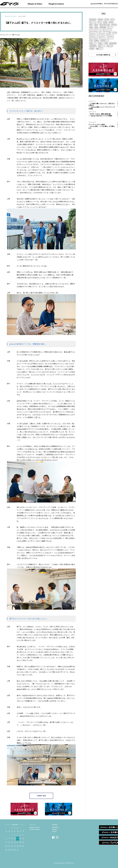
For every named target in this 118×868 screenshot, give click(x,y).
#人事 (91, 41)
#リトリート (111, 38)
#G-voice (107, 20)
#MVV (91, 25)
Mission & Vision (35, 827)
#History (105, 22)
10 (18, 839)
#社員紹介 (92, 49)
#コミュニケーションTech (105, 33)
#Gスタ (113, 20)
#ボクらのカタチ (93, 38)
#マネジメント (102, 38)
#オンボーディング (107, 30)
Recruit (54, 831)
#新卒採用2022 (93, 46)
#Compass (100, 20)
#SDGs (96, 25)
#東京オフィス (102, 46)
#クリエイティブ (93, 33)
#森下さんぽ (110, 46)
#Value (91, 27)
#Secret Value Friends (105, 25)
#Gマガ (100, 22)
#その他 (115, 33)
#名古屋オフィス (105, 41)
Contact (54, 829)
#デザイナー (92, 35)
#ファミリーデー (101, 35)
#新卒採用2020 (113, 43)
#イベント (110, 27)
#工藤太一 (100, 43)
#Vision (96, 27)
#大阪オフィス (93, 43)
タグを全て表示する (103, 55)
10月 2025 (15, 828)
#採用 (106, 43)
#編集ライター (100, 49)
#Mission (111, 22)
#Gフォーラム (93, 22)
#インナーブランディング (95, 30)
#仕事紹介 (97, 41)
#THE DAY (114, 25)
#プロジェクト (110, 35)
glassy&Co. (56, 827)
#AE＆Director (93, 20)
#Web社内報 (103, 27)
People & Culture (35, 829)
